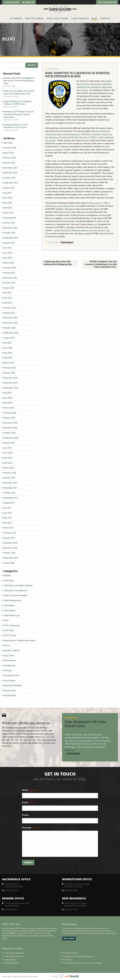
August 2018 (9, 443)
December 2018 (10, 423)
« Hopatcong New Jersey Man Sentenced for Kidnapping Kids (58, 263)
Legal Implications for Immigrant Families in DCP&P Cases (17, 103)
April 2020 (8, 358)
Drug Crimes (9, 656)
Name (30, 790)
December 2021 (10, 278)
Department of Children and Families (20, 641)
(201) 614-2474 (71, 909)
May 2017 (8, 518)
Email (29, 803)
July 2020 (7, 343)
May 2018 (8, 458)
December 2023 (10, 168)
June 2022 (8, 253)
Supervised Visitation (13, 685)
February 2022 (10, 268)
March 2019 (9, 408)
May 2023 (8, 203)
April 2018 (8, 463)
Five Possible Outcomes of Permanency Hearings (82, 963)
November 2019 (10, 383)
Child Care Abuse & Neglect (16, 595)
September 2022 (11, 238)
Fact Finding (68, 960)
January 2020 (9, 373)
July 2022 (7, 248)
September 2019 (11, 388)
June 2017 (8, 513)
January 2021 (9, 313)
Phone (25, 815)
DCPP (6, 620)
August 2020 (9, 338)
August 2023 (9, 188)
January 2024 (9, 163)
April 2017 (8, 523)
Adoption (7, 575)
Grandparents (9, 666)
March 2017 (9, 528)
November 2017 (10, 488)
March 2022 (9, 263)
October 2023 (9, 178)
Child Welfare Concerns (14, 956)
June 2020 (8, 348)
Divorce (7, 645)
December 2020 (10, 318)
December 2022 (10, 228)
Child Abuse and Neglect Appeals (18, 585)
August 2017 (9, 503)
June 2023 (8, 198)
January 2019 (9, 418)
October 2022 (9, 233)
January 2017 (9, 538)
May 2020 (8, 353)
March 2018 (9, 468)
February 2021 (10, 308)
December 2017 (10, 483)
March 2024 (9, 153)
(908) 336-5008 (71, 890)
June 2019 (8, 398)
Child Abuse (9, 581)
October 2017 (9, 493)
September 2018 (11, 438)
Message (31, 828)
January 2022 (9, 273)
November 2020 (10, 323)
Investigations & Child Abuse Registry (78, 956)
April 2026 (8, 143)
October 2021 (9, 283)
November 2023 (10, 173)
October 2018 (9, 433)
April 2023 (8, 208)
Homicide (8, 670)
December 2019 (10, 378)
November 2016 (10, 548)
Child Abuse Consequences (15, 591)
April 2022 (8, 258)
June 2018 (8, 453)
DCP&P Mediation (12, 963)
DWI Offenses (10, 660)
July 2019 (7, 393)
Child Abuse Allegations (14, 953)
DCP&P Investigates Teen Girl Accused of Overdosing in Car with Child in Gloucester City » (101, 264)
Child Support (9, 610)
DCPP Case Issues (12, 625)
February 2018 (10, 473)
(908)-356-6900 (12, 3)
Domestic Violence (12, 651)
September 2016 (11, 558)
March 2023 (9, 213)
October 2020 (9, 328)
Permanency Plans (12, 676)
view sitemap (69, 939)
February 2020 (10, 368)
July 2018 (7, 448)
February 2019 (10, 413)
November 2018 (10, 428)
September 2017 (11, 498)
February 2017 (10, 533)
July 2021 (7, 293)
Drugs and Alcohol (70, 953)
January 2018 (9, 478)
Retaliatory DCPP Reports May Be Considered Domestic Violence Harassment (19, 114)
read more (70, 750)
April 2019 (8, 403)
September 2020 (11, 333)
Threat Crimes (10, 691)
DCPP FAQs (9, 631)
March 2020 (9, 363)
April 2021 (8, 303)
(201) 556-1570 (11, 890)
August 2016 (9, 563)
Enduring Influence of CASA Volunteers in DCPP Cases (16, 126)
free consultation (107, 3)
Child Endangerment (12, 600)
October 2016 (9, 553)
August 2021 (9, 288)
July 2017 (7, 508)
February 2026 (10, 148)
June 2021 (8, 298)
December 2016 (10, 543)
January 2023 (9, 223)
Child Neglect (67, 242)
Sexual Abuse (9, 681)
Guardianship (10, 960)
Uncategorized (10, 695)
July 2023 (7, 193)
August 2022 (9, 243)
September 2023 (11, 183)
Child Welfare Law (12, 616)
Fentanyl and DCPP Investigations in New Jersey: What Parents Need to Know (19, 81)
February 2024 (10, 158)
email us (29, 3)
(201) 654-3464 (11, 909)
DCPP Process (10, 635)
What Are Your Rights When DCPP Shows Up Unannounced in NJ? (19, 92)
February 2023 (10, 218)
